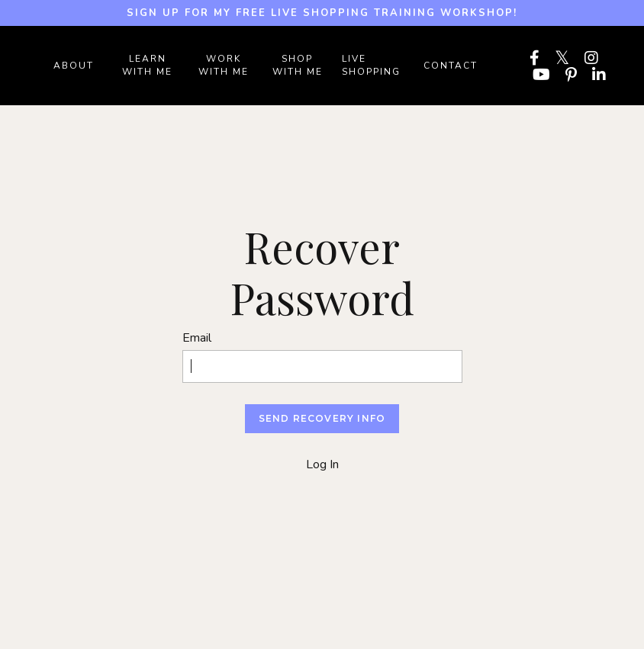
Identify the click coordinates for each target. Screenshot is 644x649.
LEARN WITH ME (147, 65)
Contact (451, 66)
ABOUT (74, 66)
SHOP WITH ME (298, 65)
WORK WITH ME (224, 65)
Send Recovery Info (322, 418)
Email (197, 338)
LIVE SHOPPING (371, 65)
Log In (322, 464)
